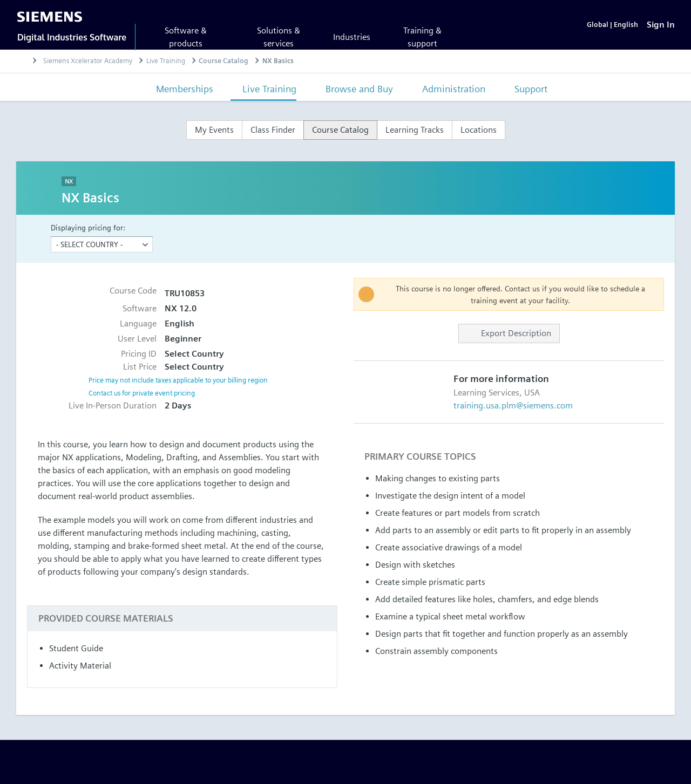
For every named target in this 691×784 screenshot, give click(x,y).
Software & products (186, 37)
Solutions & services (279, 37)
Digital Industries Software (72, 37)
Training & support (422, 37)
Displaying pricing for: (88, 227)
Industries (352, 37)
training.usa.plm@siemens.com (513, 405)
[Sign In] (661, 25)
